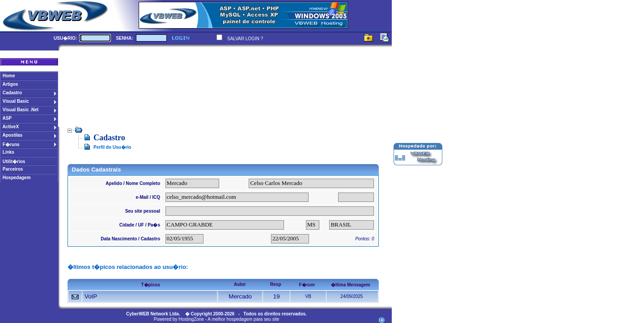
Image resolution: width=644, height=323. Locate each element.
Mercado (240, 296)
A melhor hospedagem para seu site (243, 319)
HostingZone (191, 319)
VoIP (91, 296)
